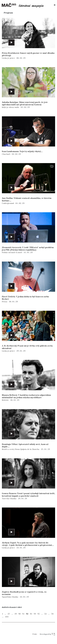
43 (31, 614)
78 (52, 614)
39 (16, 614)
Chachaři (6, 154)
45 (39, 614)
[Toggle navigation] (55, 5)
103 (7, 617)
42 (27, 614)
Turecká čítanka (9, 499)
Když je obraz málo (11, 107)
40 (19, 614)
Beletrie (6, 400)
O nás (35, 634)
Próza (5, 302)
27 (9, 614)
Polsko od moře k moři (12, 252)
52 (45, 614)
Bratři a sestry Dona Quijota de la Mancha (21, 449)
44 (35, 614)
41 (23, 614)
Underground (8, 203)
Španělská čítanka (10, 597)
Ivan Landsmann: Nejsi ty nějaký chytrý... (22, 151)
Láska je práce (9, 58)
